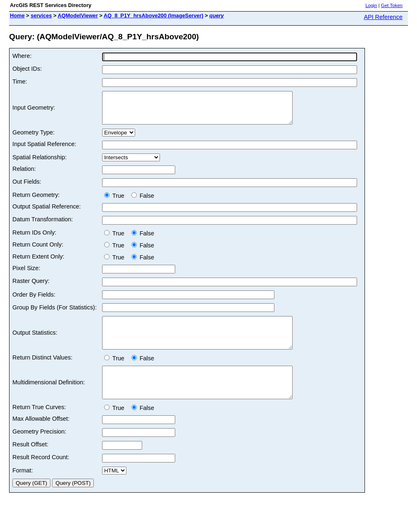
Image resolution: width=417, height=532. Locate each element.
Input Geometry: (34, 111)
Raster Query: (31, 287)
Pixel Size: (26, 274)
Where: (22, 56)
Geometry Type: (33, 139)
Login (371, 5)
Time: (20, 81)
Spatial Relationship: (39, 163)
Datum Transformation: (43, 225)
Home (17, 16)
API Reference (383, 17)
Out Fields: (27, 188)
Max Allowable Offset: (41, 437)
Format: (23, 489)
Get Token (392, 5)
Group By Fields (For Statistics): (55, 314)
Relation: (24, 175)
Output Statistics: (35, 342)
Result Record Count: (41, 476)
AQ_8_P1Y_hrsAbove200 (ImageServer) (154, 16)
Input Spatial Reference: (44, 150)
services (41, 16)
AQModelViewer (78, 16)
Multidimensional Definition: (49, 398)
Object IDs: (27, 69)
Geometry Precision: (39, 450)
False (143, 202)
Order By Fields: (34, 301)
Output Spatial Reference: (47, 213)
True (116, 202)
